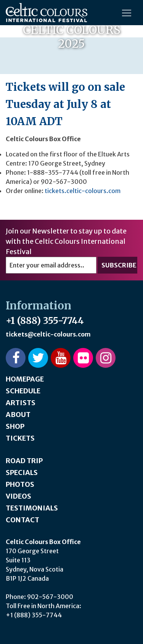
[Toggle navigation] (127, 13)
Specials (22, 473)
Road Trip (24, 461)
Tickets (20, 438)
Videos (18, 496)
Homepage (25, 379)
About (18, 415)
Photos (20, 484)
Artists (21, 403)
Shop (15, 426)
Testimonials (32, 508)
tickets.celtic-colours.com (83, 191)
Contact (22, 520)
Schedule (23, 391)
